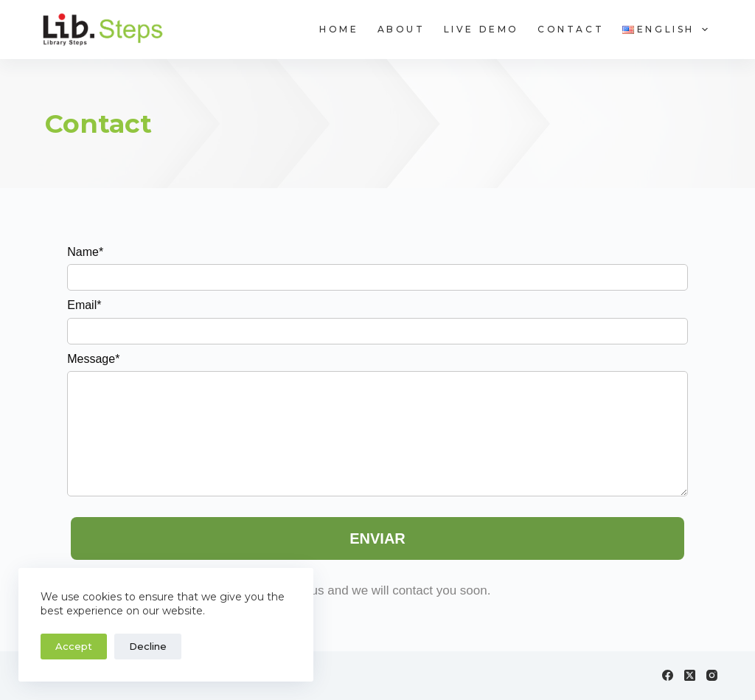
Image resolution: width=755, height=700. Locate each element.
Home (339, 29)
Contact (571, 29)
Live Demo (481, 29)
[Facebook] (668, 675)
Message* (93, 359)
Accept (74, 646)
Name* (85, 252)
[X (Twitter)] (690, 675)
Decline (148, 646)
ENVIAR (377, 538)
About (401, 29)
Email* (84, 305)
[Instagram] (712, 675)
